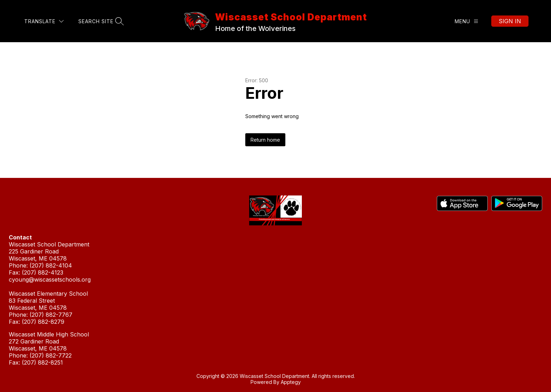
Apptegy (291, 382)
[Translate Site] (44, 21)
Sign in (510, 21)
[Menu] (466, 21)
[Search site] (100, 21)
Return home (265, 140)
